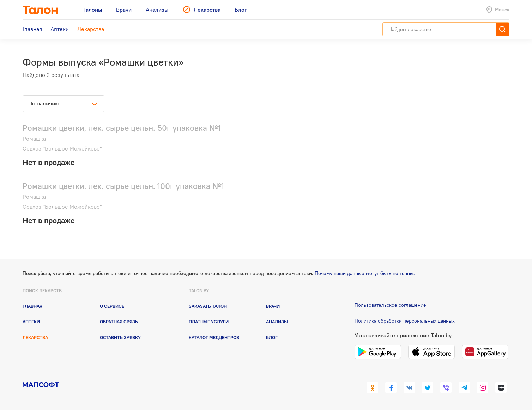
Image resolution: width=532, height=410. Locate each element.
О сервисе (112, 306)
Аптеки (31, 322)
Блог (272, 337)
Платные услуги (209, 322)
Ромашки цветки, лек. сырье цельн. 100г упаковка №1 (123, 186)
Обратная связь (119, 322)
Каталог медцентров (214, 337)
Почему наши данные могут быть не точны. (365, 273)
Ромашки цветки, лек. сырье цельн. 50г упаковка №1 (122, 128)
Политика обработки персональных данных (405, 321)
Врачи (273, 306)
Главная (32, 306)
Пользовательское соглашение (390, 305)
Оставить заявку (120, 337)
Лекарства (35, 337)
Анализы (277, 322)
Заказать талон (208, 306)
